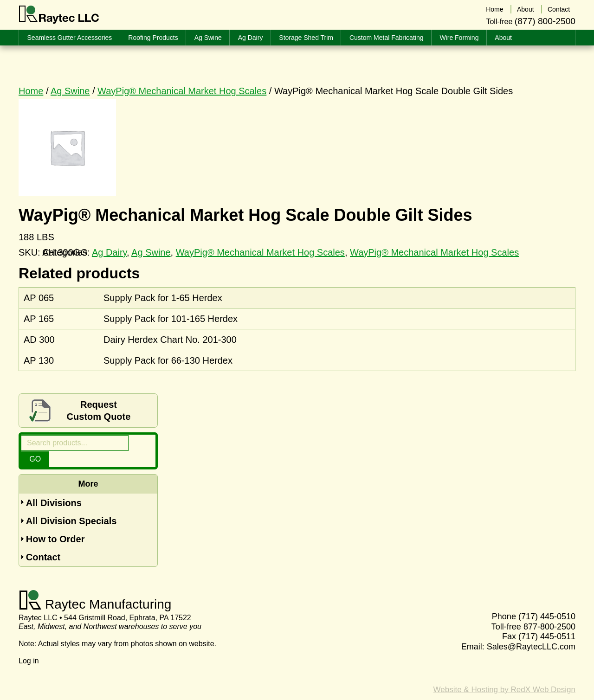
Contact (43, 542)
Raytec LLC (59, 15)
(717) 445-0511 (547, 622)
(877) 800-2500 (545, 20)
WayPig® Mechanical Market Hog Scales (182, 91)
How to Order (55, 524)
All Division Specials (71, 505)
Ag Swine (70, 91)
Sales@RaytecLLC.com (531, 632)
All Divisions (54, 487)
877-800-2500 (549, 612)
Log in (29, 646)
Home (31, 91)
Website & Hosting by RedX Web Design (504, 675)
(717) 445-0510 (547, 602)
